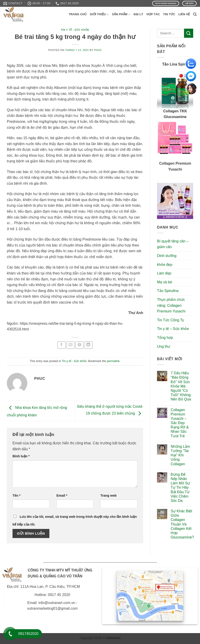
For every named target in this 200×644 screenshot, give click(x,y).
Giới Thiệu (99, 14)
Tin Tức (169, 14)
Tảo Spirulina (168, 291)
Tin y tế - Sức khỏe (75, 30)
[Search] (195, 14)
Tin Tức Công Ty (170, 320)
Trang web (108, 496)
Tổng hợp (165, 338)
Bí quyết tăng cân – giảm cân (173, 244)
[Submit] (189, 33)
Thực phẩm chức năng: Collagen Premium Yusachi (171, 305)
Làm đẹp (164, 273)
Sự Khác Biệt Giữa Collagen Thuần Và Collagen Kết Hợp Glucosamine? (182, 524)
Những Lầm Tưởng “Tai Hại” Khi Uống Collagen (180, 455)
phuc (98, 50)
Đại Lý (138, 14)
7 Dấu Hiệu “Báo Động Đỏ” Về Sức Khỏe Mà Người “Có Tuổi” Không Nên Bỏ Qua (181, 386)
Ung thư (164, 346)
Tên (16, 496)
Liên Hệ (184, 14)
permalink (113, 361)
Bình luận (21, 456)
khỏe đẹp (165, 265)
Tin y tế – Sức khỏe (173, 329)
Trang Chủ (78, 14)
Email (62, 496)
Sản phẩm (121, 14)
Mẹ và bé (165, 282)
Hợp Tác (153, 14)
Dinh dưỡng (167, 256)
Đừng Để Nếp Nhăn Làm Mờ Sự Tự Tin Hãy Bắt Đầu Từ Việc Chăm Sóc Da (180, 488)
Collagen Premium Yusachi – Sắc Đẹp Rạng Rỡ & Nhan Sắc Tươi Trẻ (180, 423)
